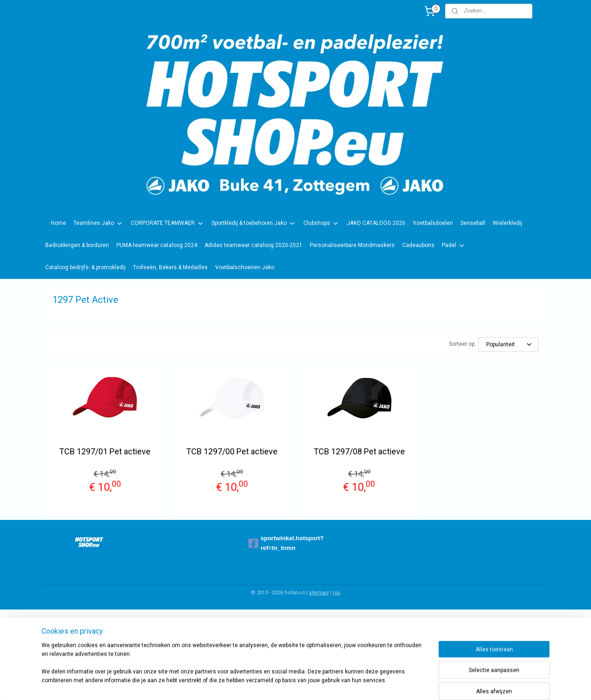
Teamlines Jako (98, 223)
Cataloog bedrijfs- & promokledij (85, 267)
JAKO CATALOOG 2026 (376, 223)
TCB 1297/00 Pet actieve (232, 451)
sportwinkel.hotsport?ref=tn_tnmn (286, 543)
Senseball (473, 223)
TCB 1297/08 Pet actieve (359, 451)
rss (337, 593)
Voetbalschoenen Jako (245, 267)
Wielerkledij (507, 223)
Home (58, 223)
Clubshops (321, 223)
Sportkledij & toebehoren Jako (254, 223)
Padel (454, 246)
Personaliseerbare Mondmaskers (352, 245)
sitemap (319, 593)
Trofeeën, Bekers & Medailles (170, 267)
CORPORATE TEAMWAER (167, 223)
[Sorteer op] (509, 344)
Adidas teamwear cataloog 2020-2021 (253, 245)
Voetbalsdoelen (433, 223)
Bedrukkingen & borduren (77, 245)
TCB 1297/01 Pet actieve (105, 451)
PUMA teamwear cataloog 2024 (157, 245)
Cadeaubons (418, 245)
